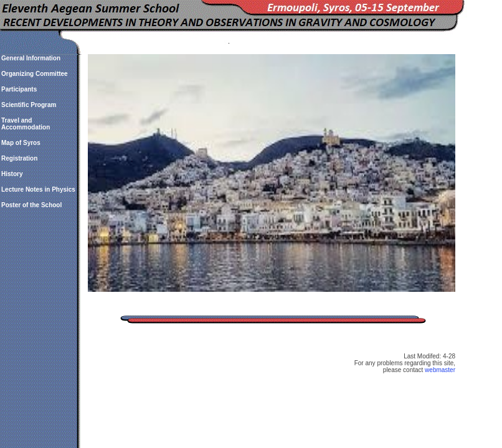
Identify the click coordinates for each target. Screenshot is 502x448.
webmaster (440, 370)
